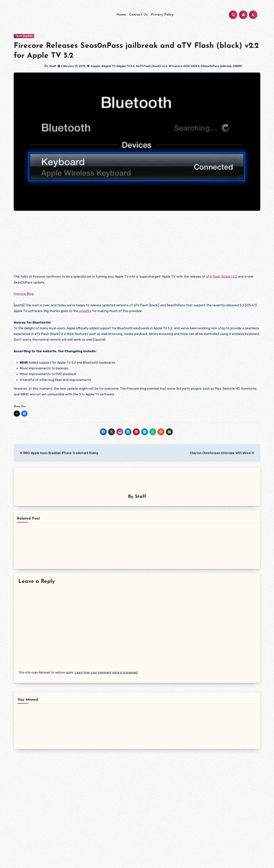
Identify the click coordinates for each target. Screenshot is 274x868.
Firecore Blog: (24, 294)
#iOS (186, 66)
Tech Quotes (24, 36)
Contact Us (139, 15)
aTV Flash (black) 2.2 (222, 276)
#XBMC (238, 66)
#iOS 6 (195, 66)
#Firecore (175, 66)
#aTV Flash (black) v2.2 (152, 66)
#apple (95, 66)
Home (121, 15)
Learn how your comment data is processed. (106, 672)
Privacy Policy (162, 15)
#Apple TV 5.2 (125, 66)
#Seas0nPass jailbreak (216, 66)
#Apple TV (108, 66)
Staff (53, 66)
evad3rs (85, 311)
